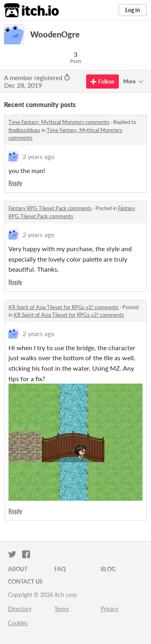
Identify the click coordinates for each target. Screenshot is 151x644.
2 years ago (38, 156)
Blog (108, 569)
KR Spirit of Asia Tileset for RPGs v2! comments (64, 307)
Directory (20, 609)
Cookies (18, 623)
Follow (102, 82)
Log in (133, 10)
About (18, 569)
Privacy (110, 609)
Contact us (25, 581)
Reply (15, 183)
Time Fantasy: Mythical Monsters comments (59, 122)
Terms (62, 609)
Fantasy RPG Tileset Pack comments (50, 208)
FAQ (60, 569)
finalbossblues (24, 130)
